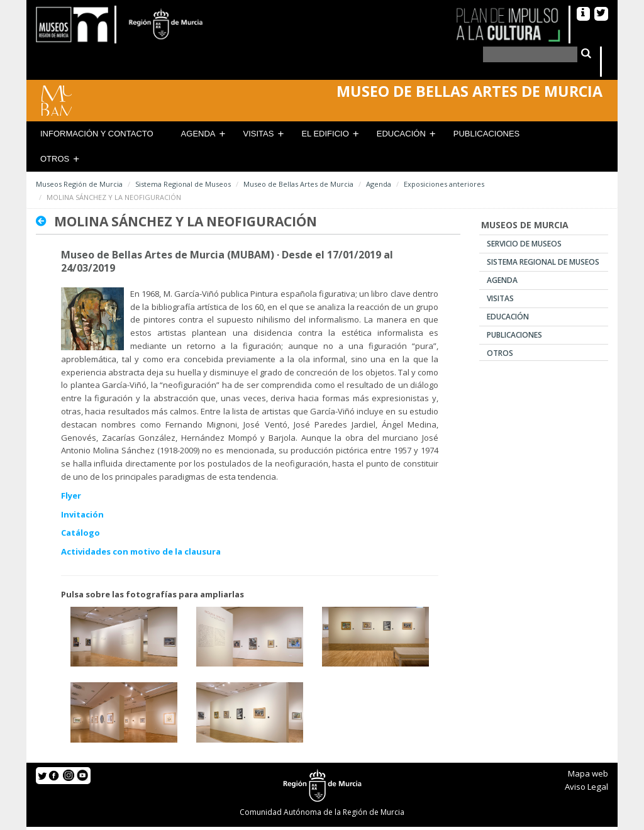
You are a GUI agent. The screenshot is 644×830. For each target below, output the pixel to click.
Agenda (198, 134)
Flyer (71, 495)
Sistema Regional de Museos (183, 184)
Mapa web (588, 773)
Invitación (82, 514)
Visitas (259, 134)
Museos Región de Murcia (79, 184)
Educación (401, 134)
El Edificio (325, 134)
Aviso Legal (586, 787)
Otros (55, 159)
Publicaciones (486, 134)
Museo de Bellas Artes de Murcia (298, 184)
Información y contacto (97, 134)
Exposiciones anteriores (444, 184)
